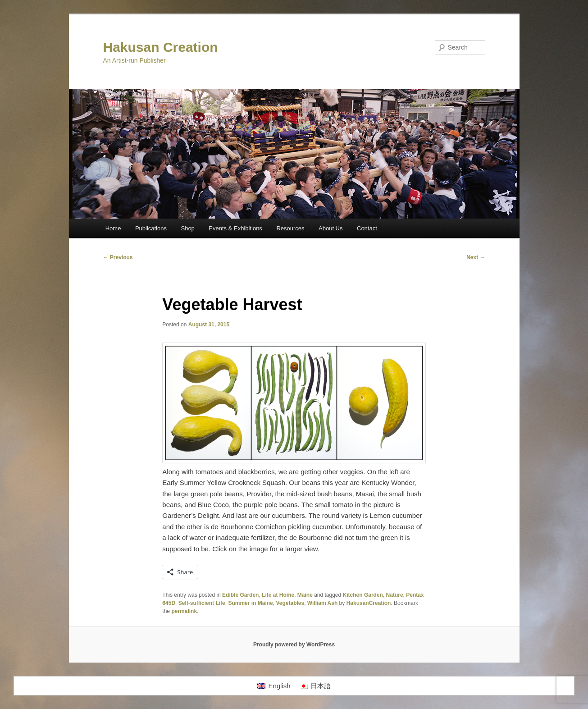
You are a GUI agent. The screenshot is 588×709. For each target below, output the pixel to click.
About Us (330, 228)
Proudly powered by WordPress (294, 645)
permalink (184, 611)
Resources (290, 228)
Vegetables (290, 603)
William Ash (322, 603)
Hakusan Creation (161, 47)
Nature (395, 595)
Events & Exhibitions (235, 228)
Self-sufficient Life (202, 603)
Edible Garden (240, 595)
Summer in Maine (250, 603)
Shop (187, 228)
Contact (367, 228)
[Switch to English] (274, 686)
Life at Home (278, 595)
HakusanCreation (369, 603)
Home (113, 228)
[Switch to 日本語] (315, 686)
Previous (118, 257)
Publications (151, 228)
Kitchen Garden (363, 595)
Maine (305, 595)
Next (476, 257)
